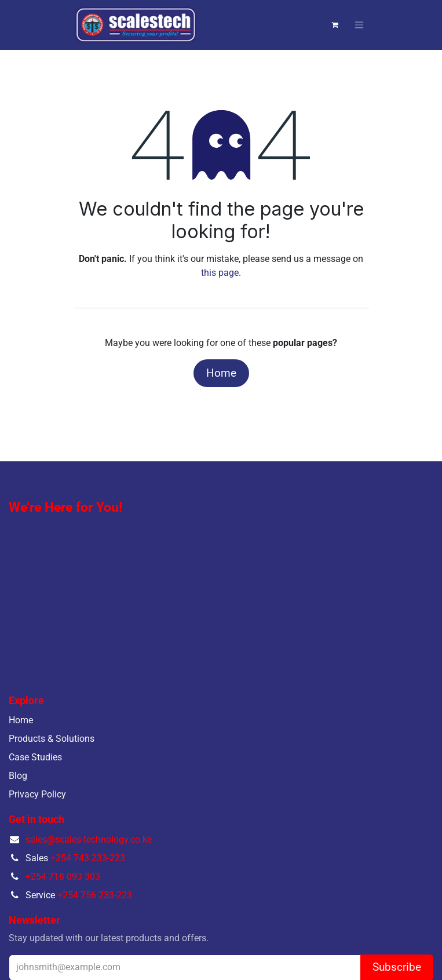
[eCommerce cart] (335, 25)
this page (220, 273)
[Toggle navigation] (359, 25)
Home (221, 373)
